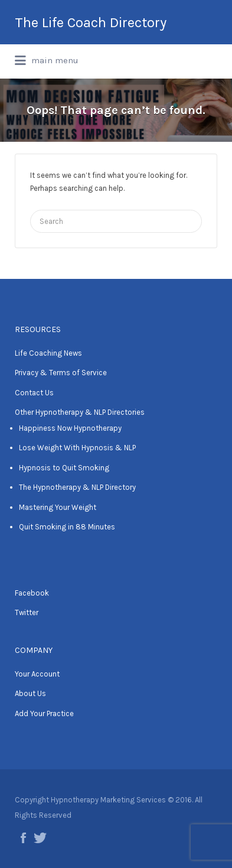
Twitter (27, 612)
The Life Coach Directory (91, 22)
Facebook (32, 593)
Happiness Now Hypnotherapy (70, 428)
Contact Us (34, 393)
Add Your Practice (44, 713)
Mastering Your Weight (58, 507)
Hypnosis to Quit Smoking (64, 468)
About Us (30, 693)
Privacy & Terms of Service (61, 373)
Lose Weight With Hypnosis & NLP (77, 448)
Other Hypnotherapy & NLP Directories (80, 412)
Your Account (37, 674)
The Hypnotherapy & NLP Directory (77, 487)
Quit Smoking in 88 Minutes (67, 527)
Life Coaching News (48, 353)
